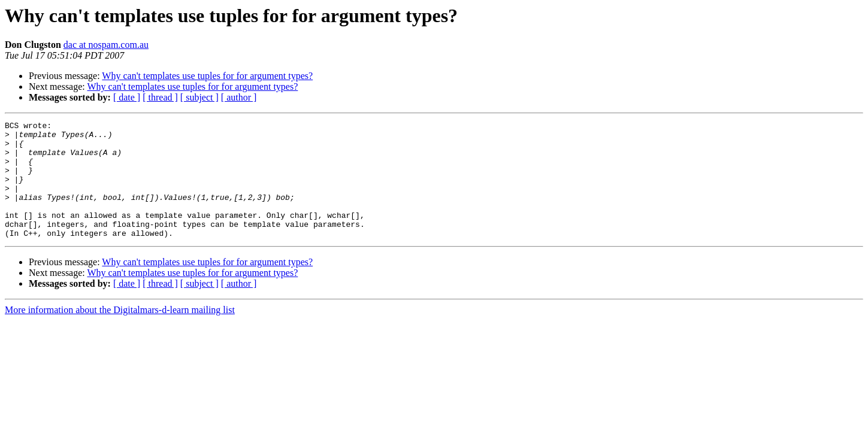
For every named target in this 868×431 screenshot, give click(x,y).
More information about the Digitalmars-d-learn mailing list (120, 333)
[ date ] (127, 97)
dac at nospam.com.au (106, 45)
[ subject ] (199, 97)
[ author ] (239, 97)
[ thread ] (160, 97)
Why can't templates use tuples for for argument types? (207, 76)
